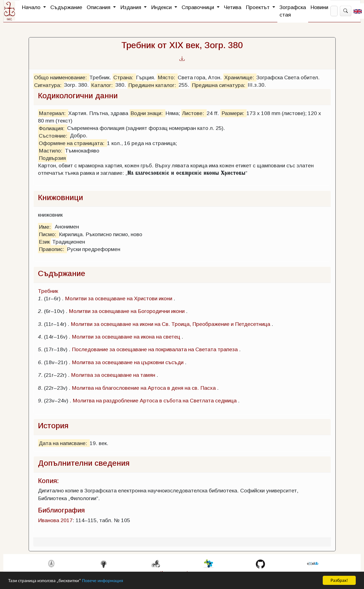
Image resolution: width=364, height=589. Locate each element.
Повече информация (102, 581)
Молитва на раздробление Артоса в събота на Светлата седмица (155, 401)
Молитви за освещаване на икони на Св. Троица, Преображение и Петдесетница (170, 324)
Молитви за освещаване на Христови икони (119, 298)
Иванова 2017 (55, 520)
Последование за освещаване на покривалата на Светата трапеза (155, 349)
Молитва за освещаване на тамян (113, 375)
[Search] (334, 11)
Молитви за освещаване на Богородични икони (127, 311)
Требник (48, 291)
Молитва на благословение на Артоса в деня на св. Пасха (144, 388)
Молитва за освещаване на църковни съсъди (128, 362)
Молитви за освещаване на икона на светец (126, 337)
